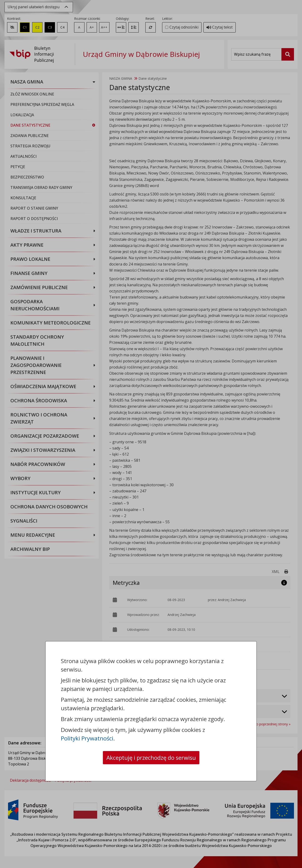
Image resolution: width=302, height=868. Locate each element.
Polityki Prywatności (87, 738)
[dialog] (151, 434)
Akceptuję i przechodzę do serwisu (151, 758)
